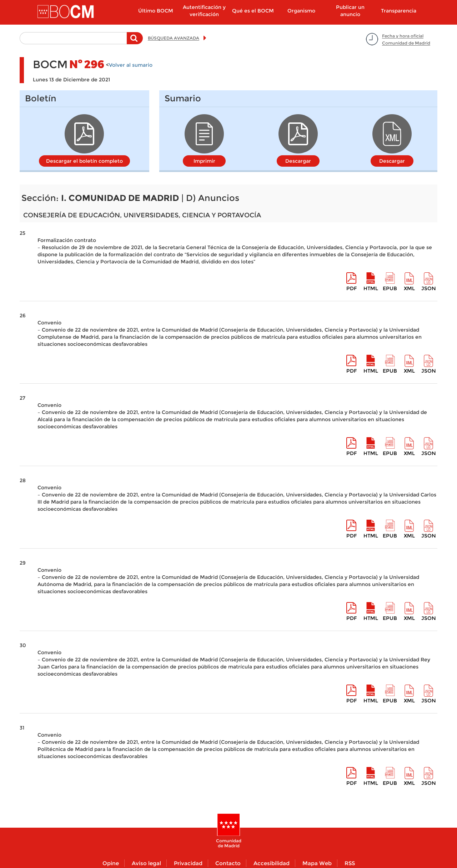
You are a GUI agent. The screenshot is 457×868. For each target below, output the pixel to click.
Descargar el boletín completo (84, 161)
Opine (111, 863)
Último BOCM (156, 11)
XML (409, 288)
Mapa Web (317, 863)
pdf (351, 288)
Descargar (298, 161)
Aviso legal (146, 863)
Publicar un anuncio (350, 11)
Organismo (301, 11)
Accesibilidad (272, 863)
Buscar (135, 42)
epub (390, 288)
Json (429, 288)
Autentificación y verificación (204, 11)
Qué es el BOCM (253, 11)
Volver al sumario (131, 65)
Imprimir (204, 161)
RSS (350, 863)
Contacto (228, 863)
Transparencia (399, 11)
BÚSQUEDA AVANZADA (174, 38)
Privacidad (188, 863)
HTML (371, 288)
